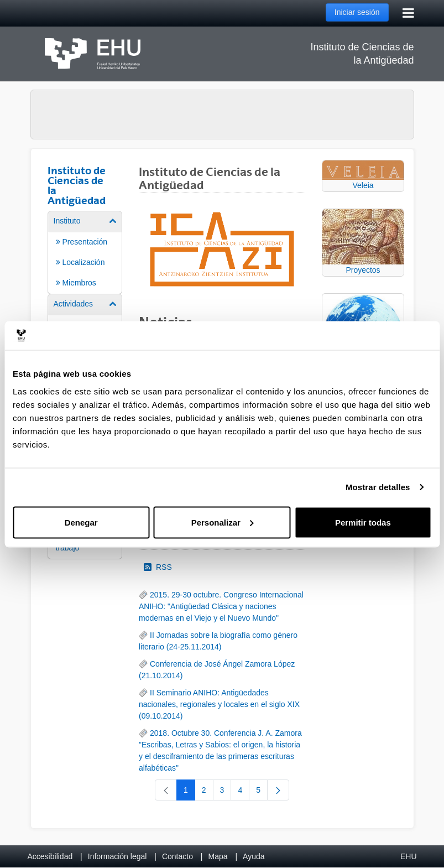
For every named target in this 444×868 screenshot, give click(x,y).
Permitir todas (363, 522)
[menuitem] (85, 252)
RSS (158, 567)
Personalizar (223, 522)
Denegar (81, 522)
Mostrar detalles (378, 487)
